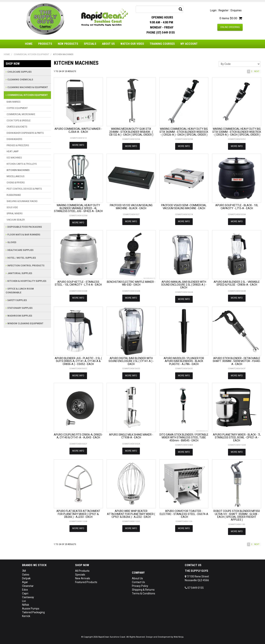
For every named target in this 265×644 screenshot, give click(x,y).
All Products (82, 570)
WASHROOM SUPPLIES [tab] (20, 316)
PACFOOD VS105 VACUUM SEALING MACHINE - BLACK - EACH (131, 207)
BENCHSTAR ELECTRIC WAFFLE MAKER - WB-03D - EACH (131, 283)
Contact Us (138, 582)
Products (45, 44)
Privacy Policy (140, 585)
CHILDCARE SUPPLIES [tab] (19, 72)
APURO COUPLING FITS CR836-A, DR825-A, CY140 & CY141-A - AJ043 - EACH (78, 436)
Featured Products (86, 582)
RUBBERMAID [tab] (14, 195)
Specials (90, 44)
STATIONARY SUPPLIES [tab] (20, 308)
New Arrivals (83, 578)
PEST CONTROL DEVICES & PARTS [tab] (24, 189)
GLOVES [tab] (12, 242)
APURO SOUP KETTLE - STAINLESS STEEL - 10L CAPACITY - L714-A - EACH (78, 283)
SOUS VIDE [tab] (12, 207)
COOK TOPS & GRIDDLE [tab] (19, 121)
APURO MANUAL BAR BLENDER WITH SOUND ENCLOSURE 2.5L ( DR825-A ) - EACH (184, 284)
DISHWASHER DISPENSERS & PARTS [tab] (25, 133)
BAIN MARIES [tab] (13, 102)
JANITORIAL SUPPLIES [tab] (20, 273)
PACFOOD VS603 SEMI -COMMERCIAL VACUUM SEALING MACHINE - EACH (184, 207)
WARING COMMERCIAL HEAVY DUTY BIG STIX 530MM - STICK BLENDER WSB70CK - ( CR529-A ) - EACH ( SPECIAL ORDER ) (237, 132)
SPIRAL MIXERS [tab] (15, 214)
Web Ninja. (179, 636)
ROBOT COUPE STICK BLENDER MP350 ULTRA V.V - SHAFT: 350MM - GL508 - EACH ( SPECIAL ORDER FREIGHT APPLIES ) (237, 515)
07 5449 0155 (194, 587)
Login (213, 10)
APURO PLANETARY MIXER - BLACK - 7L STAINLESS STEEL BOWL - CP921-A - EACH (237, 437)
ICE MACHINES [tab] (14, 158)
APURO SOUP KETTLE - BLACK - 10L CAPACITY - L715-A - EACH (237, 207)
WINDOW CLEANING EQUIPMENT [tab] (25, 324)
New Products (68, 44)
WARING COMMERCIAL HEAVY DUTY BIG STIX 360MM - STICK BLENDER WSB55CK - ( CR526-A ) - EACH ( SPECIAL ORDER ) (184, 132)
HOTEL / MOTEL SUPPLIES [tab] (22, 258)
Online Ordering (230, 27)
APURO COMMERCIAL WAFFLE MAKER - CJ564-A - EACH (78, 130)
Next (257, 71)
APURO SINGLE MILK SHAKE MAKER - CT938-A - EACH (131, 436)
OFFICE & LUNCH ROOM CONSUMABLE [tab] (20, 291)
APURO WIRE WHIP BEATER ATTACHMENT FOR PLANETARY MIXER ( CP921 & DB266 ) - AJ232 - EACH (131, 513)
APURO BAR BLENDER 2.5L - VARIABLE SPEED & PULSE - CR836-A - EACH (237, 283)
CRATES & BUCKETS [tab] (17, 127)
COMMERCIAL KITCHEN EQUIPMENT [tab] (28, 95)
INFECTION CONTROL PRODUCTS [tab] (26, 266)
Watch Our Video (132, 44)
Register (224, 10)
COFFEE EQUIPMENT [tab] (17, 108)
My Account (189, 44)
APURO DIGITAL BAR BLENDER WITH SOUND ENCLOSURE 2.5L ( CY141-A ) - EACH (131, 361)
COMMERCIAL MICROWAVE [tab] (21, 114)
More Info (78, 145)
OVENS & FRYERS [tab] (16, 183)
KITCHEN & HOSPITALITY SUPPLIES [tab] (27, 281)
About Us (108, 44)
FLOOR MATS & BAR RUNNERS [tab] (24, 235)
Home (29, 44)
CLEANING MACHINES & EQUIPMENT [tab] (28, 87)
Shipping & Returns (143, 589)
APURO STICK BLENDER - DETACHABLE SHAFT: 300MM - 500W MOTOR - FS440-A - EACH (237, 361)
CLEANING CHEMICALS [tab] (20, 80)
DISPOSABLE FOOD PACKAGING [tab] (25, 227)
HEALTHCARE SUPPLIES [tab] (20, 250)
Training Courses (162, 44)
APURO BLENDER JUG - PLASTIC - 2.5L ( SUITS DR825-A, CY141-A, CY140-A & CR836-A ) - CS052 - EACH (78, 361)
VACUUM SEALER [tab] (16, 220)
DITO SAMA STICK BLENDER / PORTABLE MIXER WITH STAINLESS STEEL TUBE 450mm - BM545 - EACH (184, 437)
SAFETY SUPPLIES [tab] (17, 300)
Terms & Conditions (144, 593)
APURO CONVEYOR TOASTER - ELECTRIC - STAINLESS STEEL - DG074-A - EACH (184, 513)
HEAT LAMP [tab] (13, 151)
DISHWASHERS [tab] (14, 139)
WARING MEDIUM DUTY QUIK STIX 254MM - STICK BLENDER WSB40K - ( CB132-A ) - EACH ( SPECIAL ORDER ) (131, 132)
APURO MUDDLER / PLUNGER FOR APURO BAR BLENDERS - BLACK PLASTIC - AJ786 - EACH (184, 361)
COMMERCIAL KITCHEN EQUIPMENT (31, 54)
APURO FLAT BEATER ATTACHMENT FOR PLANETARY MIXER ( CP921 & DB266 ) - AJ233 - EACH (78, 513)
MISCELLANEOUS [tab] (15, 176)
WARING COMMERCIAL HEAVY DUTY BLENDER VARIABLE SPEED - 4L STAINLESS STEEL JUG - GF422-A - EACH (78, 208)
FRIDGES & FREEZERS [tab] (18, 145)
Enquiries (236, 10)
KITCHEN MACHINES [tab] (18, 170)
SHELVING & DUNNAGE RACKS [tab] (22, 201)
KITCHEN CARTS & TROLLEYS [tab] (22, 164)
